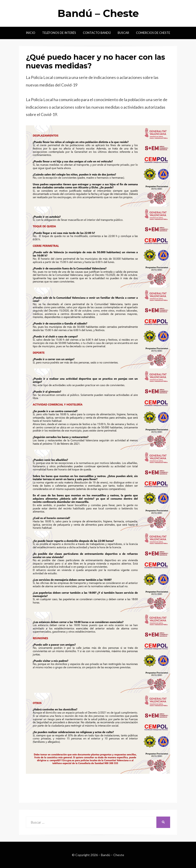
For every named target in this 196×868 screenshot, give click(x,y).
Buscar (123, 33)
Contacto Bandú (97, 33)
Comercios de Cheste (153, 33)
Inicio (31, 33)
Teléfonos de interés (59, 33)
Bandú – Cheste (98, 13)
